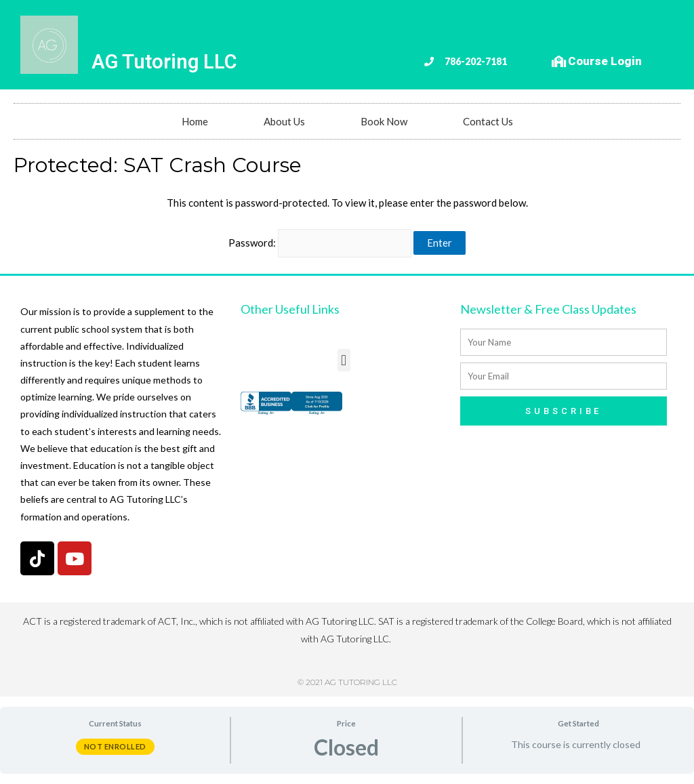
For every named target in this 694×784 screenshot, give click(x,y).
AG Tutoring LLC (164, 62)
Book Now (384, 121)
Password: (320, 243)
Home (195, 121)
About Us (284, 121)
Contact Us (488, 121)
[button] (344, 360)
